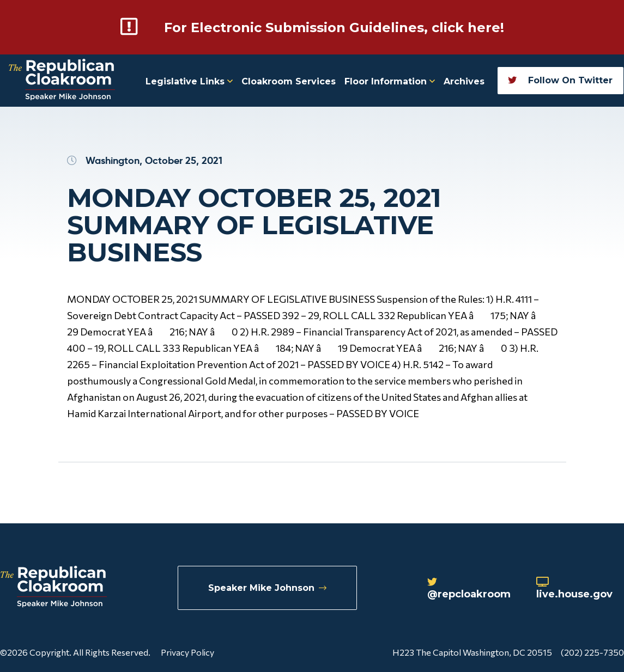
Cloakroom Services (289, 81)
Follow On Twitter (560, 80)
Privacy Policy (187, 652)
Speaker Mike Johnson (267, 588)
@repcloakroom (469, 589)
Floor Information (390, 81)
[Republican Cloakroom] (62, 81)
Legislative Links (189, 81)
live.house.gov (574, 589)
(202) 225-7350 (592, 652)
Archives (464, 81)
